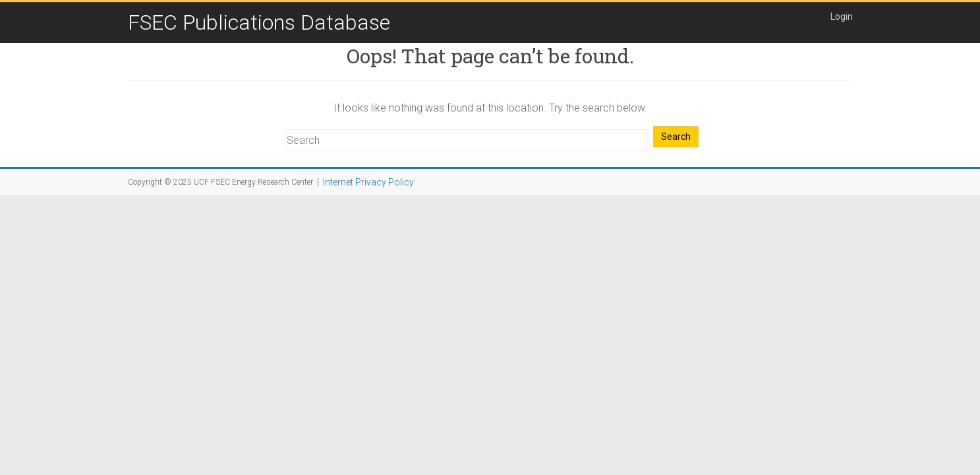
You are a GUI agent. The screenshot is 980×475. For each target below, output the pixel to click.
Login (842, 16)
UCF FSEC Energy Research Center (253, 182)
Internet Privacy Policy (368, 182)
